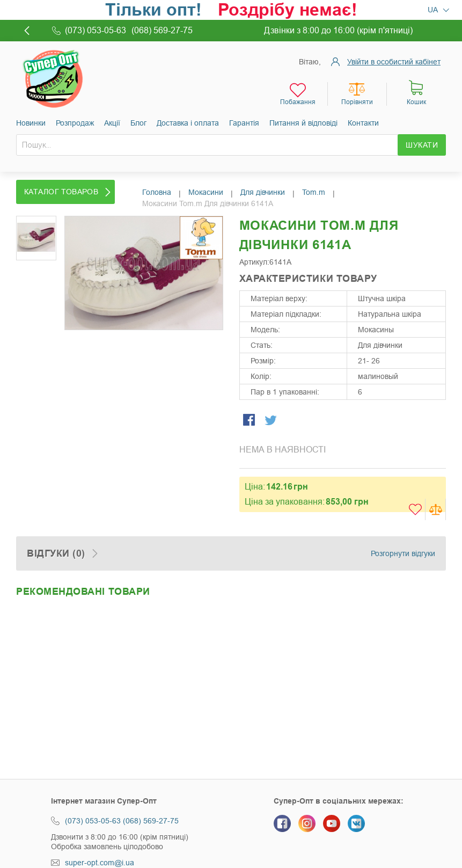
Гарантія (244, 123)
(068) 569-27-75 (151, 821)
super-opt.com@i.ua (100, 863)
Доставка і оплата (188, 123)
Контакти (363, 123)
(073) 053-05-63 (93, 821)
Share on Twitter (272, 421)
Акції (112, 123)
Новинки (31, 123)
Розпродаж (75, 123)
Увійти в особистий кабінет (394, 62)
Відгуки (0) (56, 553)
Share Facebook (250, 421)
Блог (138, 123)
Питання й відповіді (303, 123)
